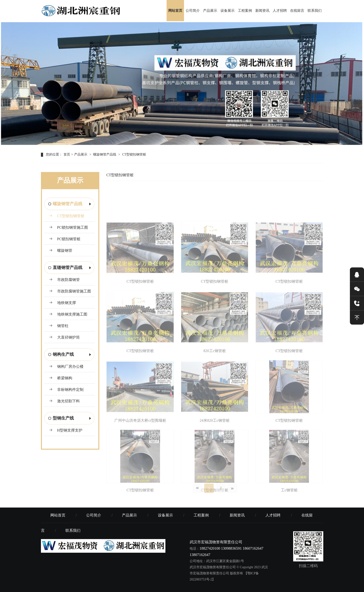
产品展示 (210, 11)
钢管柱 (59, 326)
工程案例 (245, 11)
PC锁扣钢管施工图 (69, 227)
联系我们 (315, 11)
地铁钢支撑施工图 (68, 314)
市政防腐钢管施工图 (70, 291)
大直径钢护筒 (64, 337)
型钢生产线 (70, 419)
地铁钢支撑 (62, 303)
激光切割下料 (64, 401)
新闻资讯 (262, 11)
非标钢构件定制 (66, 390)
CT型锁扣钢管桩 (134, 154)
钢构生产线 (70, 355)
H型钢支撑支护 (66, 430)
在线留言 (297, 11)
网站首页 (175, 11)
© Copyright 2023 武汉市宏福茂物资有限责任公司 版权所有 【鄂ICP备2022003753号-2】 (229, 573)
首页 (67, 154)
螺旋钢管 (61, 250)
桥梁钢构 (61, 378)
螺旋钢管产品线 (105, 154)
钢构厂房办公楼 (66, 366)
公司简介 (193, 11)
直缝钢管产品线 (70, 268)
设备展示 (228, 11)
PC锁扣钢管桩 (65, 239)
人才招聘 (280, 11)
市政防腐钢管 (64, 280)
